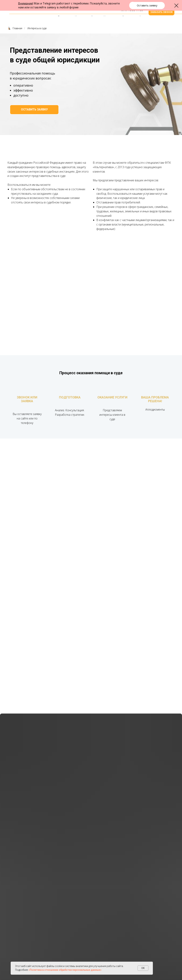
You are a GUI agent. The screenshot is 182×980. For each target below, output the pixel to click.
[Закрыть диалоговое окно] (176, 6)
